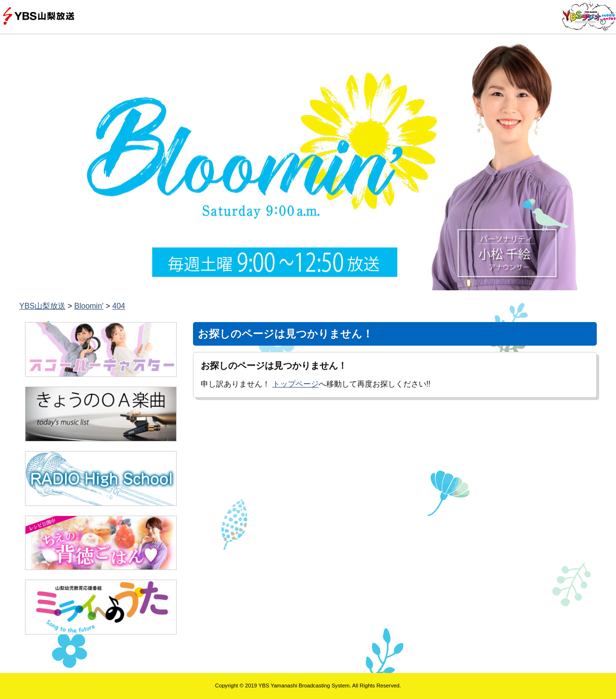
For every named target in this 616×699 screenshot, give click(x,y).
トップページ (295, 384)
